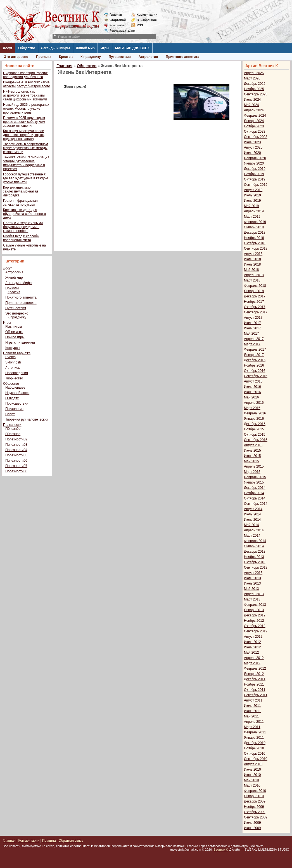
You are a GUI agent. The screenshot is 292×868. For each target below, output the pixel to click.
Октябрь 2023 (255, 132)
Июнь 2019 (252, 201)
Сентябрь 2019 (256, 185)
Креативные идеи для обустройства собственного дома (24, 214)
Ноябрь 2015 (254, 429)
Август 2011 (253, 700)
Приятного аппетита (182, 57)
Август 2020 (253, 147)
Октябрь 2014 (255, 498)
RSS (140, 25)
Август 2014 (253, 509)
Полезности (12, 425)
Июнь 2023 (252, 142)
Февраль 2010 (255, 791)
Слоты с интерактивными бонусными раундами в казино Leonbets (23, 227)
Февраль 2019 (255, 222)
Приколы (44, 57)
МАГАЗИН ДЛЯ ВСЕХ (132, 48)
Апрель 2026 (254, 73)
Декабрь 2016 (255, 360)
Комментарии (147, 15)
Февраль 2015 (255, 477)
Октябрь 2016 (255, 371)
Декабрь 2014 (255, 488)
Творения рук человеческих (27, 419)
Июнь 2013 (252, 583)
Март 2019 (252, 217)
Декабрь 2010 (255, 743)
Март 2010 (252, 785)
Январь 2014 (254, 546)
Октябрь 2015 (255, 435)
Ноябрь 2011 (254, 684)
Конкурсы (13, 348)
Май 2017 (251, 334)
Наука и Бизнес (17, 393)
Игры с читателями (20, 342)
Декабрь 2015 (255, 424)
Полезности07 (16, 466)
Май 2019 (251, 206)
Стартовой (118, 20)
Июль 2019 (252, 195)
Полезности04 (16, 450)
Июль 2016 (252, 387)
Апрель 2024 (254, 110)
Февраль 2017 (255, 349)
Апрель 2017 (254, 339)
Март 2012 (252, 663)
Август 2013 (253, 573)
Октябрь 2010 (255, 754)
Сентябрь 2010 (256, 759)
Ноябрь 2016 (254, 365)
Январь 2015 (254, 482)
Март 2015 (252, 472)
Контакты (117, 25)
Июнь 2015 (252, 456)
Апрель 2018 (254, 275)
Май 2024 (251, 105)
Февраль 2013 (255, 605)
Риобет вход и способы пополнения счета (21, 238)
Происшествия (17, 403)
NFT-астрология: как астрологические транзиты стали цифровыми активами (25, 95)
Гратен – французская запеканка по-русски (20, 203)
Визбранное (147, 20)
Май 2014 (251, 525)
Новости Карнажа (17, 353)
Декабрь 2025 (255, 84)
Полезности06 (16, 461)
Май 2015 (251, 461)
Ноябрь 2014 (254, 493)
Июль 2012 (252, 642)
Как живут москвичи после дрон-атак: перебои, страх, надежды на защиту (24, 135)
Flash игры (14, 327)
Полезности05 (16, 455)
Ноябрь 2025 (254, 89)
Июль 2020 (252, 153)
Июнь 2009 (252, 828)
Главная (116, 15)
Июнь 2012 (252, 647)
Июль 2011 (252, 706)
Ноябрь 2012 (254, 621)
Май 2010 (251, 780)
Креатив (66, 57)
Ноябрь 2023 (254, 126)
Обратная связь (71, 841)
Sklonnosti (13, 362)
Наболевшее (15, 388)
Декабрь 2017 (255, 296)
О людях (12, 398)
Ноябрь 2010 (254, 748)
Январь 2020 (254, 163)
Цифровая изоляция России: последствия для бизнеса (25, 75)
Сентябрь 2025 (256, 94)
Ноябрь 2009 (254, 807)
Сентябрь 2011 (256, 695)
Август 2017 (253, 318)
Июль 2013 (252, 578)
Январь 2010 (254, 796)
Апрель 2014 (254, 530)
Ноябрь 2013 (254, 557)
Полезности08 (16, 471)
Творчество (14, 378)
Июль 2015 (252, 451)
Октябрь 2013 (255, 562)
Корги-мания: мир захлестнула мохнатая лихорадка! (21, 191)
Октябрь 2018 (255, 243)
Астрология (148, 57)
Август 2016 (253, 381)
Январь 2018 (254, 291)
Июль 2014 (252, 514)
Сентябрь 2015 (256, 440)
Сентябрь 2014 (256, 504)
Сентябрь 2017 (256, 312)
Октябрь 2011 (255, 690)
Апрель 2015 (254, 466)
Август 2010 (253, 764)
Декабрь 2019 (255, 169)
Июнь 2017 (252, 328)
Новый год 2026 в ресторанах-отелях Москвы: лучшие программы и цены (27, 109)
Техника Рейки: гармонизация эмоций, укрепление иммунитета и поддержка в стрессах (26, 163)
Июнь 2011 (252, 711)
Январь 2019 (254, 227)
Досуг (8, 48)
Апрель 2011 (254, 722)
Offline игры (14, 332)
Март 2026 (252, 78)
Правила (49, 841)
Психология (14, 409)
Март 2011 (252, 727)
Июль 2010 (252, 770)
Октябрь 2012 (255, 626)
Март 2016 (252, 408)
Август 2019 (253, 190)
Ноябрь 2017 (254, 302)
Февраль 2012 (255, 668)
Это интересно (16, 57)
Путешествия (120, 57)
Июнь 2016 (252, 392)
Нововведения (17, 373)
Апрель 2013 (254, 594)
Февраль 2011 (255, 732)
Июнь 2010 (252, 775)
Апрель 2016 (254, 403)
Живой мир (85, 48)
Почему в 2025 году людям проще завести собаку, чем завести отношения (24, 122)
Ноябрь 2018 (254, 238)
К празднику (91, 57)
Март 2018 (252, 280)
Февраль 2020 (255, 158)
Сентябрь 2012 (256, 631)
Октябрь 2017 (255, 307)
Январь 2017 (254, 355)
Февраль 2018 (255, 286)
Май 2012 (251, 653)
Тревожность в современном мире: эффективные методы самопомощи (26, 148)
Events (10, 357)
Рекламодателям (120, 31)
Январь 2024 (254, 121)
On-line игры (15, 337)
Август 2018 (253, 254)
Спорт (10, 414)
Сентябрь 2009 (256, 817)
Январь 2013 (254, 610)
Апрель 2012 (254, 658)
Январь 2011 (254, 738)
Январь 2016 (254, 419)
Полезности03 (16, 445)
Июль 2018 (252, 259)
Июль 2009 (252, 823)
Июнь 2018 (252, 264)
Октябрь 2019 (255, 179)
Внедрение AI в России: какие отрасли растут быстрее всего (27, 84)
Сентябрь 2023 (256, 137)
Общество (27, 48)
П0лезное (13, 434)
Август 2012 (253, 637)
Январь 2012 (254, 674)
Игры (105, 48)
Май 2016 (251, 397)
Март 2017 (252, 344)
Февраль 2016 (255, 413)
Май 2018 (251, 270)
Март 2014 (252, 536)
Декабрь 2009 (255, 801)
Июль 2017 (252, 323)
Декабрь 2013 (255, 552)
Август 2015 (253, 445)
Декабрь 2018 (255, 233)
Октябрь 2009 (255, 812)
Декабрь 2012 (255, 615)
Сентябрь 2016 (256, 376)
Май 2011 (251, 716)
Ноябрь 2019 (254, 174)
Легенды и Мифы (56, 48)
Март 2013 (252, 599)
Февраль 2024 (255, 116)
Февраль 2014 (255, 541)
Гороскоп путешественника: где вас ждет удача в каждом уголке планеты (25, 178)
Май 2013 (251, 589)
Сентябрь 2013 (256, 567)
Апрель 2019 (254, 211)
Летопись (13, 368)
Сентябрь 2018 (256, 248)
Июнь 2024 (252, 100)
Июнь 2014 (252, 520)
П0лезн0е (13, 429)
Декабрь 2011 (255, 679)
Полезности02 (16, 439)
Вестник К (221, 850)
